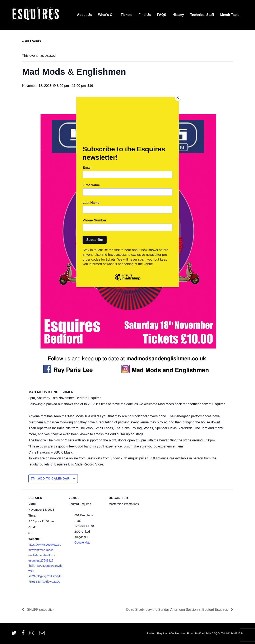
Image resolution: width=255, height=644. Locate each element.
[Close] (178, 98)
